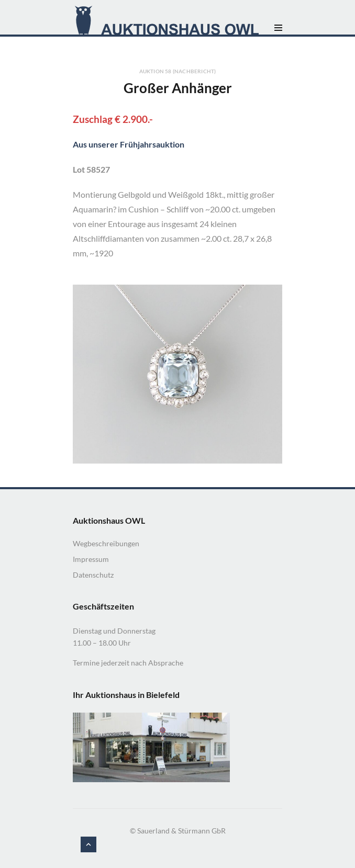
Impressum (91, 559)
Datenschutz (93, 575)
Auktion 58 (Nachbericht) (178, 71)
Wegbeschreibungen (106, 543)
